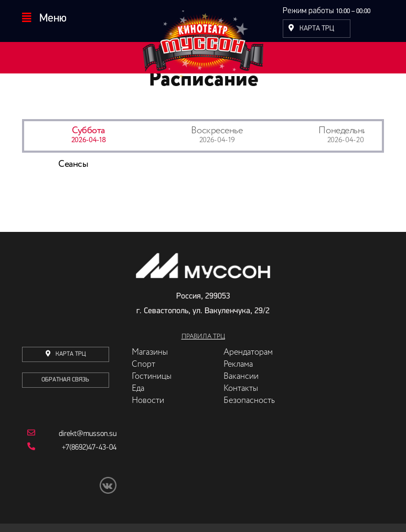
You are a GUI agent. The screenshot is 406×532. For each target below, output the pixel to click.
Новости (148, 421)
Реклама (238, 385)
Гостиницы (152, 397)
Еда (138, 409)
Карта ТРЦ (311, 28)
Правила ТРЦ (203, 357)
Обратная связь (65, 400)
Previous (14, 199)
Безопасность (249, 421)
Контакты (241, 409)
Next (392, 199)
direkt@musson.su (72, 454)
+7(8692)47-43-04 (72, 467)
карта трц (66, 374)
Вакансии (241, 397)
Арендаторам (248, 373)
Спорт (143, 385)
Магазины (150, 373)
